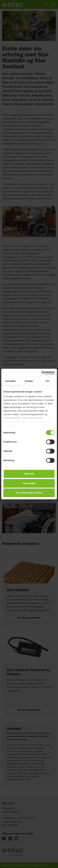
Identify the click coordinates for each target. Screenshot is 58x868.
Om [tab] (48, 381)
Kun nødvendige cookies (29, 493)
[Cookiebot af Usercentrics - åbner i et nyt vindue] (42, 373)
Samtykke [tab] (10, 381)
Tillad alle (29, 474)
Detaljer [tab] (29, 381)
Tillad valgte (29, 483)
